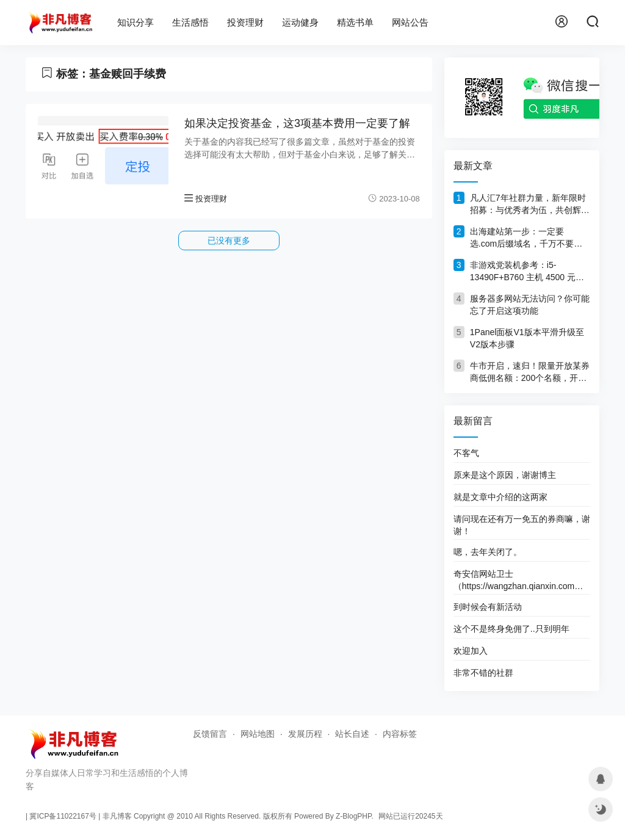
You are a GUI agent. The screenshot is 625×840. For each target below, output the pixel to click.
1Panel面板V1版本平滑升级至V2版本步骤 (527, 338)
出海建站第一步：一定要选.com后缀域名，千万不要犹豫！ (526, 238)
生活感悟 (190, 22)
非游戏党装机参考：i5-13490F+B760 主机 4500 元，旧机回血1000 (527, 272)
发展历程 (305, 734)
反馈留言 (210, 734)
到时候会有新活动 (488, 607)
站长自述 (352, 734)
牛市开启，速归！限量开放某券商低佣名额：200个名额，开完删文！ (530, 372)
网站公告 (410, 22)
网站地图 (258, 734)
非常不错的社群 (483, 673)
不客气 (466, 453)
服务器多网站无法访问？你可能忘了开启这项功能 (530, 305)
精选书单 (355, 22)
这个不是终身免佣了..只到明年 (511, 629)
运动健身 (300, 22)
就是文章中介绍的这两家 (500, 497)
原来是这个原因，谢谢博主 (505, 475)
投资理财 (245, 22)
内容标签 (400, 734)
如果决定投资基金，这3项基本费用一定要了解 (297, 123)
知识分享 (135, 22)
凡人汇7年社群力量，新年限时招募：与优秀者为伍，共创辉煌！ (528, 205)
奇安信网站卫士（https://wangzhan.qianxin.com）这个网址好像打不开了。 (518, 580)
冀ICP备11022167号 (63, 816)
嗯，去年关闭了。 (488, 552)
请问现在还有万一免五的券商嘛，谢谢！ (522, 525)
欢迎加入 (471, 651)
